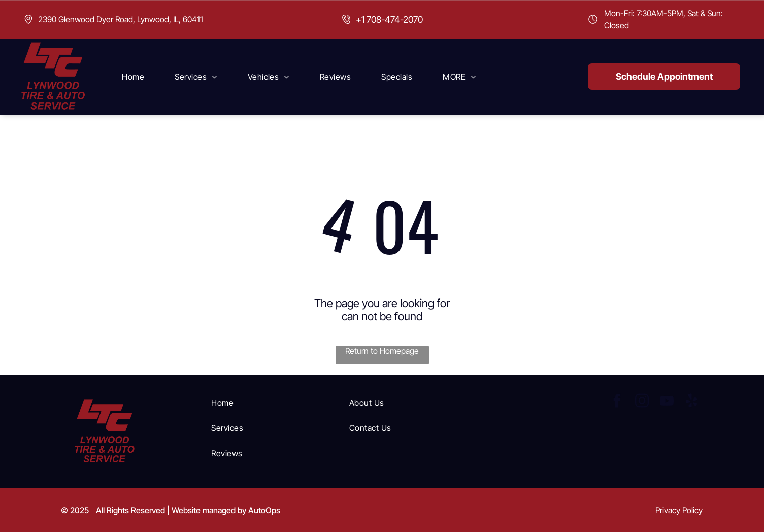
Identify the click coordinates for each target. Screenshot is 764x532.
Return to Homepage (382, 351)
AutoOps (264, 510)
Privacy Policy (679, 510)
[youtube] (667, 402)
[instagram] (642, 402)
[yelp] (692, 402)
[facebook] (617, 402)
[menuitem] (133, 77)
